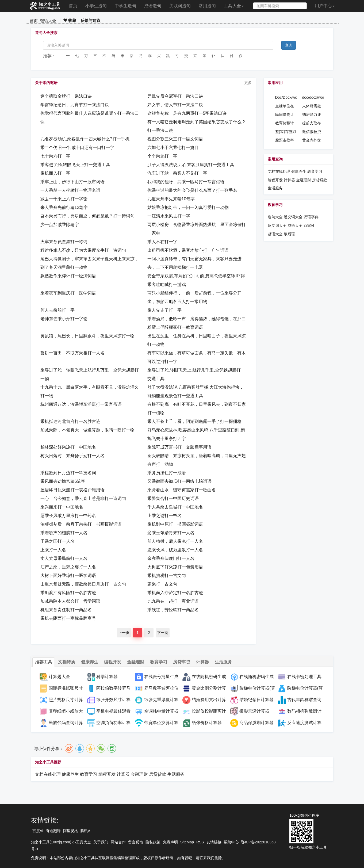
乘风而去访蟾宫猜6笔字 (63, 481)
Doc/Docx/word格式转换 (286, 98)
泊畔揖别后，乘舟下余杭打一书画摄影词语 (81, 524)
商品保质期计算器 (256, 723)
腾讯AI (86, 831)
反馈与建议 (91, 20)
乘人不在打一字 (162, 242)
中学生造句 (125, 6)
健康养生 (299, 171)
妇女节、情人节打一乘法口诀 (175, 105)
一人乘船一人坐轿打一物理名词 (70, 190)
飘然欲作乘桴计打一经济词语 (68, 276)
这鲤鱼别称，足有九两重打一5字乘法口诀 (187, 113)
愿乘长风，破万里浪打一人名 (175, 550)
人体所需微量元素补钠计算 (312, 106)
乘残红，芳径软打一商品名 (173, 610)
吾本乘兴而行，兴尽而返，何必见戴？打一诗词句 (87, 216)
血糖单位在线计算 (285, 106)
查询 (289, 45)
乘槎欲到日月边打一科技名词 (68, 473)
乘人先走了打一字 (164, 310)
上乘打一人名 (53, 550)
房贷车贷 (182, 662)
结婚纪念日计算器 (256, 700)
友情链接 (214, 842)
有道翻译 (53, 831)
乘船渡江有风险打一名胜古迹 (68, 593)
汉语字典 (311, 217)
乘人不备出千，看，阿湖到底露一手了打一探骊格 (194, 421)
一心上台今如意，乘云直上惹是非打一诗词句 (83, 498)
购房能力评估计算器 (312, 115)
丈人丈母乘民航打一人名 (64, 558)
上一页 (124, 633)
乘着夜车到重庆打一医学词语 (68, 293)
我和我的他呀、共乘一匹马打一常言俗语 (186, 182)
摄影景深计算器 (254, 711)
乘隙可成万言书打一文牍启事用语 (179, 447)
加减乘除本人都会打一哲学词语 (70, 601)
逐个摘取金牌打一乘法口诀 (66, 96)
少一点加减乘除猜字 (60, 225)
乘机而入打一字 (55, 173)
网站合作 (118, 842)
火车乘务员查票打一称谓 (64, 242)
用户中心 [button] (325, 6)
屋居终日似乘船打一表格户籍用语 (72, 490)
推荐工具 (44, 662)
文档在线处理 (279, 171)
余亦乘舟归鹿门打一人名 (171, 558)
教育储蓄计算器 (285, 123)
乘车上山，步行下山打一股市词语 (72, 182)
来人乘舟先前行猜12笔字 (64, 207)
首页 (73, 6)
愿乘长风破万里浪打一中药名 (68, 516)
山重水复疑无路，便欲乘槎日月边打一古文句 (83, 584)
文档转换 (67, 662)
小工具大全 (82, 842)
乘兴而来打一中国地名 (62, 507)
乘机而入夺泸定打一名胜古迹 (175, 593)
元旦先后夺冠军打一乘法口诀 (175, 96)
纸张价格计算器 (207, 723)
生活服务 (275, 188)
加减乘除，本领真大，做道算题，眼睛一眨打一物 (87, 430)
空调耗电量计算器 (161, 711)
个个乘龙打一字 (162, 156)
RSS (200, 842)
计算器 (290, 180)
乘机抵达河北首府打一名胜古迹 (70, 421)
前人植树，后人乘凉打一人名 (175, 541)
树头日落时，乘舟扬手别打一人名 (72, 456)
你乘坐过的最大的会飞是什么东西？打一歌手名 (192, 190)
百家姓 (309, 225)
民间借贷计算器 (285, 115)
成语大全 (296, 225)
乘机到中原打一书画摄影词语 (175, 524)
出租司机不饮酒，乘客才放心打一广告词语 (188, 250)
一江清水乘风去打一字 (169, 216)
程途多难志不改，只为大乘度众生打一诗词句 (83, 250)
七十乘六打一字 (55, 156)
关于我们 (101, 842)
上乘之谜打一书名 (164, 516)
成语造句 (153, 6)
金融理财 (304, 180)
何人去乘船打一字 (58, 310)
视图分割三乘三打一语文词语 (175, 139)
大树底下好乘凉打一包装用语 (175, 567)
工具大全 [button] (234, 6)
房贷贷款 (320, 180)
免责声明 (170, 842)
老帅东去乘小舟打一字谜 (64, 319)
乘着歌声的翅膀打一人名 (64, 533)
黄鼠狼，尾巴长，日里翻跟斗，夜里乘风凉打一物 (87, 336)
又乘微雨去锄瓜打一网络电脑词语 (179, 481)
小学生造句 (96, 6)
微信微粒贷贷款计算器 (312, 132)
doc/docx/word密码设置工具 (313, 98)
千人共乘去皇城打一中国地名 (175, 507)
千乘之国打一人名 (58, 541)
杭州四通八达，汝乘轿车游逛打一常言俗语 (81, 404)
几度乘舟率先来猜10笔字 (171, 199)
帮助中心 (231, 842)
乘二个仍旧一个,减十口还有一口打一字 (77, 148)
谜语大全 (48, 21)
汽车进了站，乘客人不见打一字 (177, 173)
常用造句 (207, 6)
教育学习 (315, 171)
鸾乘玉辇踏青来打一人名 (171, 533)
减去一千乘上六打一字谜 (64, 199)
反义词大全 (277, 225)
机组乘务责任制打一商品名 (66, 610)
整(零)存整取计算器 (286, 132)
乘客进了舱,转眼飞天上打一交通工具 (75, 165)
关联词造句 (180, 6)
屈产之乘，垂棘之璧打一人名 (68, 567)
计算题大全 (59, 677)
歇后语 (289, 234)
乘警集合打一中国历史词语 (173, 498)
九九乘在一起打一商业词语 (173, 601)
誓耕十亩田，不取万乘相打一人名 (72, 353)
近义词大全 (293, 217)
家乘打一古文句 (162, 584)
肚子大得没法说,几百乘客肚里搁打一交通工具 (191, 165)
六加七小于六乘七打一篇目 (173, 148)
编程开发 (275, 180)
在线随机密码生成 (256, 677)
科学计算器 (107, 677)
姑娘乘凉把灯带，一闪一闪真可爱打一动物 (188, 207)
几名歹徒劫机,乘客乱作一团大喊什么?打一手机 (85, 139)
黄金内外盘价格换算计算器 (312, 140)
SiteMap (187, 842)
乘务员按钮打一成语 (167, 473)
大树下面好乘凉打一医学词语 (68, 576)
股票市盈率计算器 (285, 140)
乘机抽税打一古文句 (167, 576)
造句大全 (275, 217)
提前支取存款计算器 (312, 123)
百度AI (38, 831)
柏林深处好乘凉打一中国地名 (68, 447)
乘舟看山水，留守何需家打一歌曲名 (182, 490)
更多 (248, 83)
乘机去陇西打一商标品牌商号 (68, 618)
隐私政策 (153, 842)
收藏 (70, 20)
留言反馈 (136, 842)
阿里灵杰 (71, 831)
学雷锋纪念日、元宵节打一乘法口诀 (75, 105)
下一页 (163, 633)
